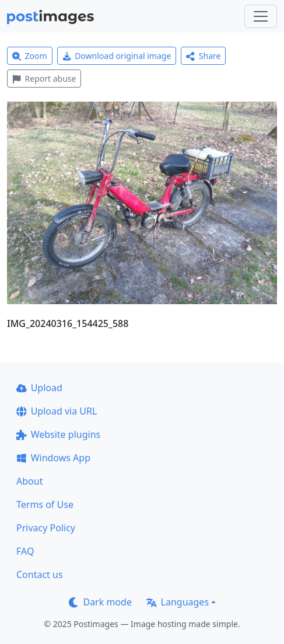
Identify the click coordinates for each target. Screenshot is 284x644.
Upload (39, 388)
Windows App (53, 458)
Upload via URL (57, 411)
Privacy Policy (46, 528)
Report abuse (44, 79)
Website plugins (58, 434)
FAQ (25, 551)
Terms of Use (45, 504)
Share (203, 56)
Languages (178, 602)
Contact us (40, 575)
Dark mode (100, 602)
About (29, 481)
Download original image (117, 56)
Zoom (30, 56)
